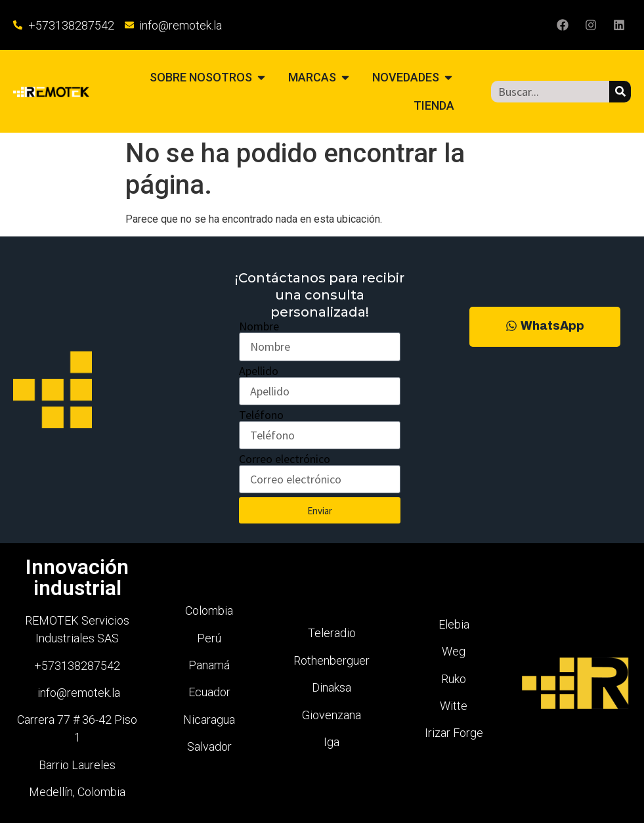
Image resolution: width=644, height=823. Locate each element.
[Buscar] (620, 92)
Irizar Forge (454, 733)
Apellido (259, 371)
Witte (454, 706)
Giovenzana (332, 715)
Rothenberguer (332, 660)
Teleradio (332, 633)
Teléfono (261, 415)
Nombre (259, 326)
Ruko (454, 679)
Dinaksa (332, 687)
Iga (332, 742)
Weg (454, 651)
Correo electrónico (285, 459)
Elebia (454, 624)
